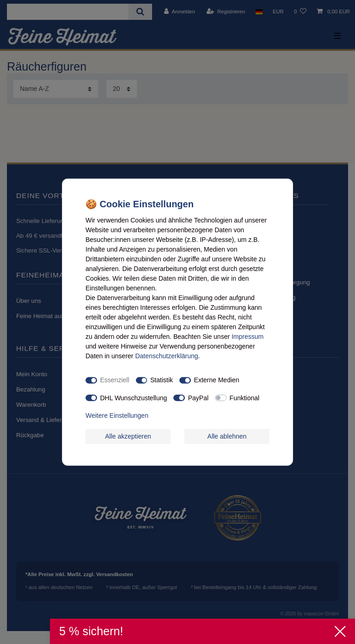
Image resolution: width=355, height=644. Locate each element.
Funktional (245, 397)
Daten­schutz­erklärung (166, 355)
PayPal (198, 397)
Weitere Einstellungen (117, 415)
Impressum (248, 336)
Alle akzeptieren (128, 436)
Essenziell (115, 380)
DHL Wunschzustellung (134, 397)
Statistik (162, 380)
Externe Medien (217, 380)
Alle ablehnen (227, 436)
